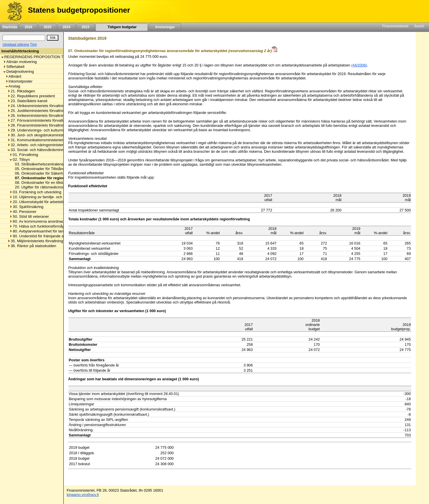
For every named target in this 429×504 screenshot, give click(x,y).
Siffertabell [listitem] (14, 67)
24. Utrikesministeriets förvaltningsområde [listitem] (45, 106)
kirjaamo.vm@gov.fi (83, 495)
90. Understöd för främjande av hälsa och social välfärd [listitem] (58, 236)
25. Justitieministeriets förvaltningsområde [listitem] (45, 111)
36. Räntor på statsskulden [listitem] (32, 246)
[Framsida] (13, 11)
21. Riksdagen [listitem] (21, 91)
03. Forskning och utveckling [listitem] (35, 192)
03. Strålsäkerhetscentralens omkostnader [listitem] (49, 164)
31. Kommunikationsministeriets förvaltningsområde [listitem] (53, 140)
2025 (47, 27)
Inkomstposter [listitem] (19, 81)
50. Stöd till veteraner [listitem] (29, 216)
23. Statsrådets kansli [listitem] (27, 101)
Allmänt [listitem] (13, 76)
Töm (33, 45)
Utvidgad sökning (16, 45)
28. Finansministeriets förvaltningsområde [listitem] (45, 125)
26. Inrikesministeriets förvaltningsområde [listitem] (44, 115)
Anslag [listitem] (13, 86)
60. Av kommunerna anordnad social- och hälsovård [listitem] (55, 221)
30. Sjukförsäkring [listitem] (26, 207)
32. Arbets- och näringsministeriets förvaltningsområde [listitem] (55, 145)
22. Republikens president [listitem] (31, 96)
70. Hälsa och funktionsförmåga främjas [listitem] (45, 226)
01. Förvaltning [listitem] (24, 155)
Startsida (9, 27)
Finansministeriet (395, 26)
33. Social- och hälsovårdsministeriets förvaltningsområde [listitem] (58, 150)
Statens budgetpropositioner (79, 10)
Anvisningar (165, 27)
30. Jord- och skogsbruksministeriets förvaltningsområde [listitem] (57, 135)
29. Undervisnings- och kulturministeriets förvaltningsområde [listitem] (60, 130)
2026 (28, 27)
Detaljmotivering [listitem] (19, 71)
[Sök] (24, 38)
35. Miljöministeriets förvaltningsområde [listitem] (43, 241)
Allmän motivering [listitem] (20, 62)
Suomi (419, 26)
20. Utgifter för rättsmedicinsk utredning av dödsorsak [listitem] (59, 187)
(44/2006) (359, 65)
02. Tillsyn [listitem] (20, 160)
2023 (85, 27)
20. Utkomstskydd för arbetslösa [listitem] (38, 202)
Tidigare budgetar (121, 27)
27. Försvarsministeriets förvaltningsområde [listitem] (46, 120)
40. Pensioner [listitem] (23, 212)
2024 (66, 27)
